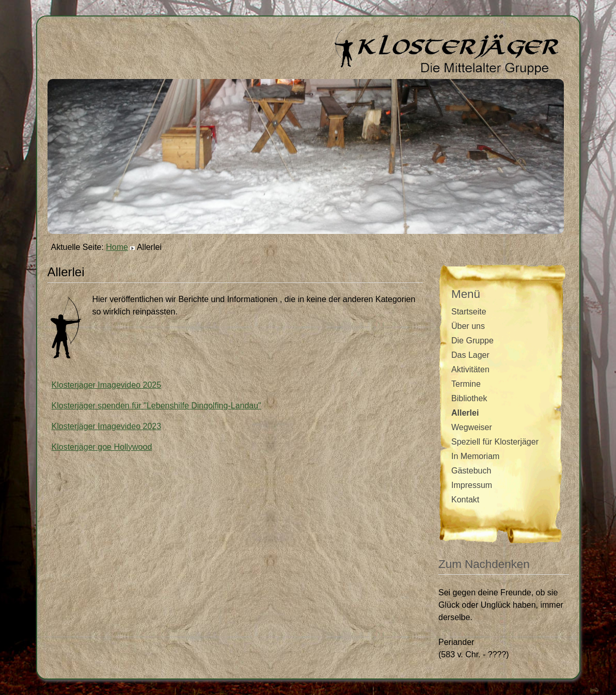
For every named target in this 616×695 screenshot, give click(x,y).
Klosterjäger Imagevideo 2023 (107, 426)
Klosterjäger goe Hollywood (102, 447)
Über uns (468, 326)
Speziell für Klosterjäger (495, 442)
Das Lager (470, 355)
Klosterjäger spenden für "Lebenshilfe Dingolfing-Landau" (156, 406)
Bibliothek (469, 398)
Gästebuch (471, 471)
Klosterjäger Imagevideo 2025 (107, 385)
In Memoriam (475, 456)
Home (117, 247)
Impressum (472, 485)
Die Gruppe (472, 341)
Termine (466, 384)
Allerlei (465, 413)
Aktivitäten (470, 369)
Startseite (469, 312)
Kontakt (465, 500)
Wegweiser (472, 427)
